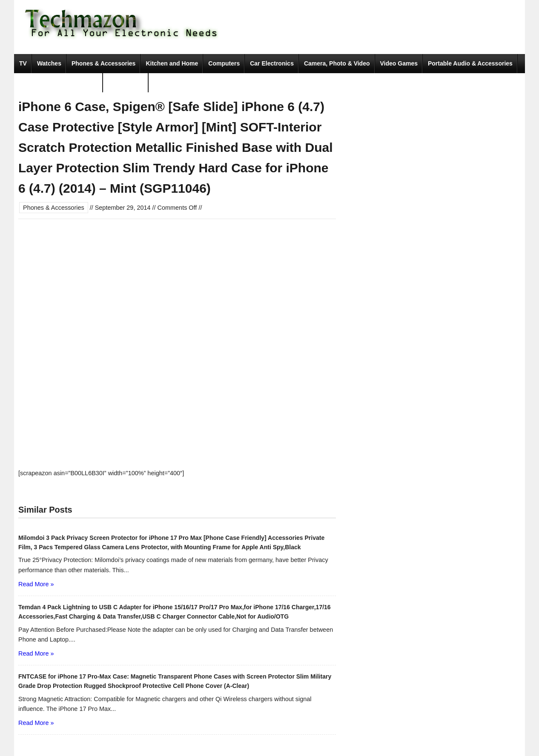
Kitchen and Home (172, 63)
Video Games (399, 63)
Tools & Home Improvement (59, 83)
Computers (224, 63)
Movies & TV (126, 83)
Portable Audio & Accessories (470, 63)
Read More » (36, 584)
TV (23, 63)
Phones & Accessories (103, 63)
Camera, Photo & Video (337, 63)
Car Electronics (272, 63)
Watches (49, 63)
